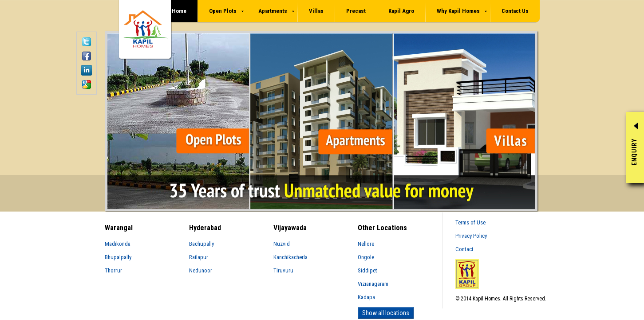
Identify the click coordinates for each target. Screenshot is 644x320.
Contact (464, 249)
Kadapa (366, 297)
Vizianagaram (373, 284)
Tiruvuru (283, 270)
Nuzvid (282, 244)
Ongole (366, 257)
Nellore (366, 244)
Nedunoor (201, 270)
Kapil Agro (401, 11)
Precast (356, 11)
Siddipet (367, 270)
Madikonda (118, 244)
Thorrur (113, 270)
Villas (316, 11)
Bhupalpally (118, 257)
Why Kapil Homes (462, 11)
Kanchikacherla (290, 257)
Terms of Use (470, 222)
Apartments (276, 11)
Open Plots (226, 11)
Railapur (199, 257)
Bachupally (201, 244)
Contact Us (515, 11)
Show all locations (386, 313)
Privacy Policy (471, 236)
